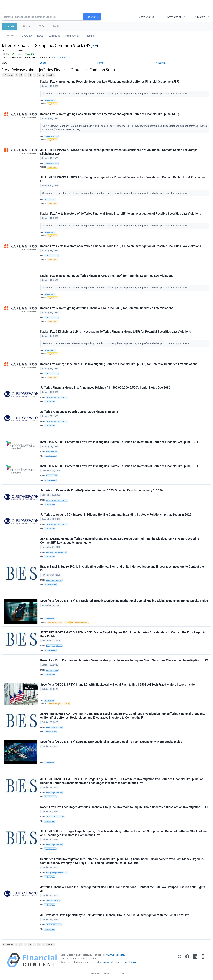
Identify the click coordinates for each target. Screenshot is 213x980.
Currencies (54, 36)
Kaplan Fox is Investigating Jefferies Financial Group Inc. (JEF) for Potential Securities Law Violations (107, 276)
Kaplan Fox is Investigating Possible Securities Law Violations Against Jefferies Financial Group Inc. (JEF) (110, 82)
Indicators (200, 17)
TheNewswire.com (51, 136)
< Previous (8, 75)
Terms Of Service (129, 962)
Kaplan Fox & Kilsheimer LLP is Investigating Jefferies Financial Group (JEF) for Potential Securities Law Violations (116, 332)
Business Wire (50, 402)
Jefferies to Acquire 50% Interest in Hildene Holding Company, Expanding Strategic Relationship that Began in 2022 (116, 515)
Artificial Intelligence (55, 622)
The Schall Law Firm (53, 925)
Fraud (67, 622)
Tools (56, 26)
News (40, 36)
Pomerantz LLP (52, 452)
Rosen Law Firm (52, 670)
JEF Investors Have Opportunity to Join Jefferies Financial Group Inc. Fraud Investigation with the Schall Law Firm (115, 915)
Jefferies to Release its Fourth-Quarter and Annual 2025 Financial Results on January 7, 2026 (102, 490)
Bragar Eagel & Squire (54, 580)
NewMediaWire (50, 100)
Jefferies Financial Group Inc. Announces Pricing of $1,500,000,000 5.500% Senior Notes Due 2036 (105, 388)
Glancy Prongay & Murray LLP (57, 873)
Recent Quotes (146, 17)
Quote (43, 63)
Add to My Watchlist (61, 58)
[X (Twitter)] (179, 960)
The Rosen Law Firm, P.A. (55, 817)
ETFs (41, 26)
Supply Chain (52, 104)
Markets (10, 26)
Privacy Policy (109, 962)
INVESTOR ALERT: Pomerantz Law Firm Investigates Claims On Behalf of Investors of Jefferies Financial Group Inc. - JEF (119, 442)
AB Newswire (49, 619)
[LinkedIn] (195, 960)
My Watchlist (174, 17)
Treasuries (90, 36)
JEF (94, 45)
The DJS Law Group (53, 901)
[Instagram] (203, 960)
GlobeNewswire (50, 456)
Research (160, 63)
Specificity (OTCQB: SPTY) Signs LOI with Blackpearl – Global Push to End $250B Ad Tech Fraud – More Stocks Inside (117, 685)
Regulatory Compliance (80, 622)
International (72, 36)
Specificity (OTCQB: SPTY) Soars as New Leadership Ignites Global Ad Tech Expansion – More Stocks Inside (111, 742)
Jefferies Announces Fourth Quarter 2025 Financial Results (79, 412)
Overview (27, 36)
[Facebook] (187, 960)
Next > (51, 75)
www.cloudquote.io (117, 955)
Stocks (26, 26)
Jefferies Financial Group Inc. (57, 397)
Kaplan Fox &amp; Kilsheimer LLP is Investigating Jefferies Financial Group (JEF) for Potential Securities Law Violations (119, 364)
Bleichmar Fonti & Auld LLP (56, 552)
